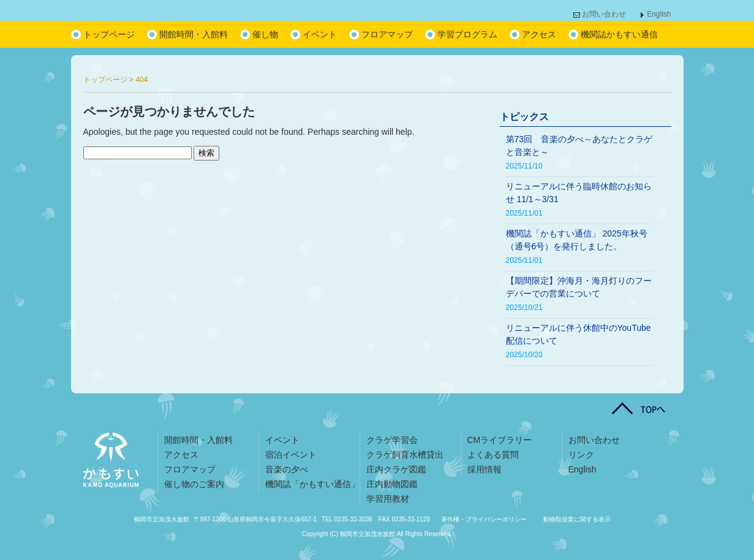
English (659, 14)
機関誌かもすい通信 (619, 34)
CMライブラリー (500, 440)
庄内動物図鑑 (392, 484)
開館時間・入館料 (194, 34)
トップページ (109, 34)
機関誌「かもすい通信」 (312, 484)
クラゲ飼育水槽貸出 (405, 455)
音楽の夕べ (287, 469)
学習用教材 (388, 499)
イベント (320, 34)
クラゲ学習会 (392, 440)
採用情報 (484, 469)
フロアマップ (387, 34)
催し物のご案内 (194, 484)
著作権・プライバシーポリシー (484, 519)
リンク (581, 455)
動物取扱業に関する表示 (577, 519)
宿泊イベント (291, 455)
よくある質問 (493, 455)
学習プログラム (467, 34)
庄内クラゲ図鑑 (396, 469)
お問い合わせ (604, 14)
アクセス (539, 34)
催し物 (265, 34)
